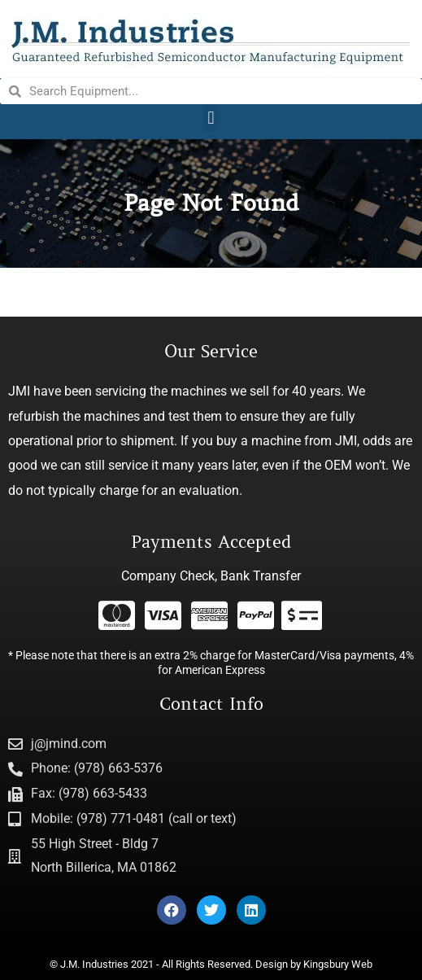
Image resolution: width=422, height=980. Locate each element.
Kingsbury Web (338, 964)
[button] (211, 118)
